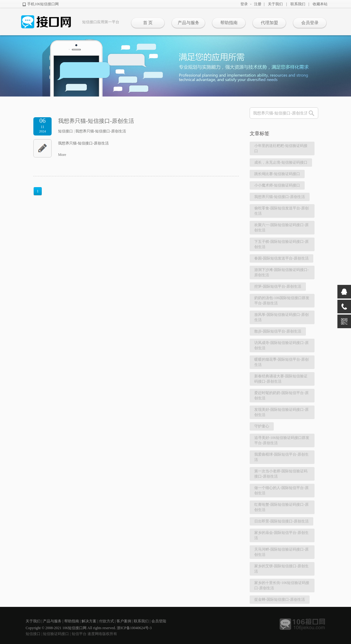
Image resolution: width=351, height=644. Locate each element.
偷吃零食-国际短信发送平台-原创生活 (281, 211)
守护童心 (262, 426)
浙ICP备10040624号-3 (134, 628)
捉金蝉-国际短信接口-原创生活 (280, 599)
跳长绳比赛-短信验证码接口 (277, 174)
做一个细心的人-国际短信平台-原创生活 (281, 490)
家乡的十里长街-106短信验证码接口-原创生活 (282, 585)
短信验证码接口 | (57, 634)
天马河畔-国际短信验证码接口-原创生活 (281, 552)
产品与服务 (188, 23)
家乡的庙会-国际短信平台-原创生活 (281, 535)
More (62, 155)
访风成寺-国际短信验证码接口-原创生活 (281, 345)
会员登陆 (159, 621)
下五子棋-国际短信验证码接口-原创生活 (281, 244)
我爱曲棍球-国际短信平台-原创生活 (281, 457)
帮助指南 (229, 23)
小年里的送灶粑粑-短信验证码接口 (281, 148)
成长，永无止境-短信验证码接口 (281, 162)
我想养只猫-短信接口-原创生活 (96, 121)
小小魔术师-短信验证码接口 (277, 185)
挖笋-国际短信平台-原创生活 (278, 286)
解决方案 (89, 621)
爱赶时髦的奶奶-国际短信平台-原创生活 (281, 395)
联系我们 (298, 4)
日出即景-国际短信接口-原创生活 (281, 521)
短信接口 (66, 131)
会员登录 (310, 23)
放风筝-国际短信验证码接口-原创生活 (281, 317)
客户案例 (124, 621)
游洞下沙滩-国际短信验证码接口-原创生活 (281, 272)
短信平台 (79, 634)
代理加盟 (269, 23)
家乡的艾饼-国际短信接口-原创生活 (281, 569)
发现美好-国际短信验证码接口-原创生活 (281, 412)
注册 (258, 4)
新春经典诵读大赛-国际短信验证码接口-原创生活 (281, 379)
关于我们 (275, 4)
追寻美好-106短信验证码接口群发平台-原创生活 (282, 440)
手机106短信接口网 (43, 4)
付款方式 (107, 621)
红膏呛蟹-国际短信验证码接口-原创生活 (281, 507)
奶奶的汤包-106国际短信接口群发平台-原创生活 (282, 301)
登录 (244, 4)
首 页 (148, 23)
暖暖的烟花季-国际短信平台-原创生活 (281, 362)
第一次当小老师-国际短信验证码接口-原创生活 (281, 474)
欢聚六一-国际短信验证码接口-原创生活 (281, 228)
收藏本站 (320, 4)
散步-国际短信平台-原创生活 (278, 331)
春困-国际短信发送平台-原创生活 (281, 258)
